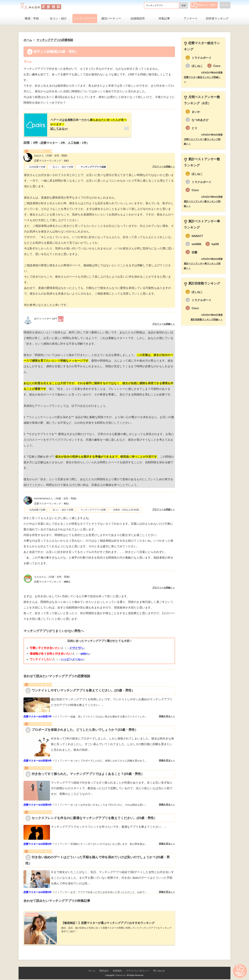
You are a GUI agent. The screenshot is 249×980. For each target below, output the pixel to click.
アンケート (191, 18)
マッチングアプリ (85, 18)
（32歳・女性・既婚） (53, 575)
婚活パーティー (111, 18)
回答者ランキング (217, 18)
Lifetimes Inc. (121, 972)
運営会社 (104, 968)
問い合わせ (159, 968)
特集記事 (164, 18)
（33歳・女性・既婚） (52, 154)
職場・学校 (32, 18)
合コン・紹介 (58, 18)
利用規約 (117, 968)
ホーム (92, 968)
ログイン (225, 5)
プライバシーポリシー (138, 968)
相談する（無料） (204, 5)
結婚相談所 (138, 18)
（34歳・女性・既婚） (56, 497)
